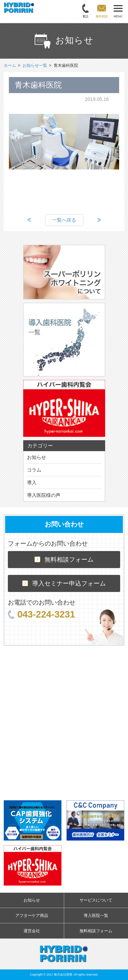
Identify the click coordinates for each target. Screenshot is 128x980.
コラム (34, 470)
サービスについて (96, 900)
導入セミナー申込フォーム (64, 583)
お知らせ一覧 (35, 65)
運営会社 (32, 931)
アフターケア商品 (32, 916)
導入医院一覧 (96, 916)
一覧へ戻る (64, 220)
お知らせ (37, 457)
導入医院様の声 (44, 495)
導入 (32, 482)
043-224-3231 (41, 614)
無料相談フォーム (64, 560)
